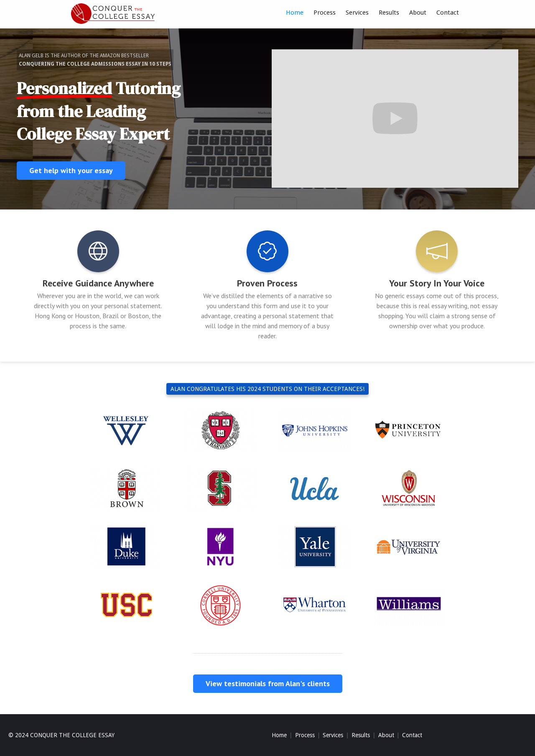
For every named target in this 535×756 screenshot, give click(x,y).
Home (295, 13)
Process (325, 13)
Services (357, 13)
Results (389, 13)
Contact (448, 13)
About (418, 13)
